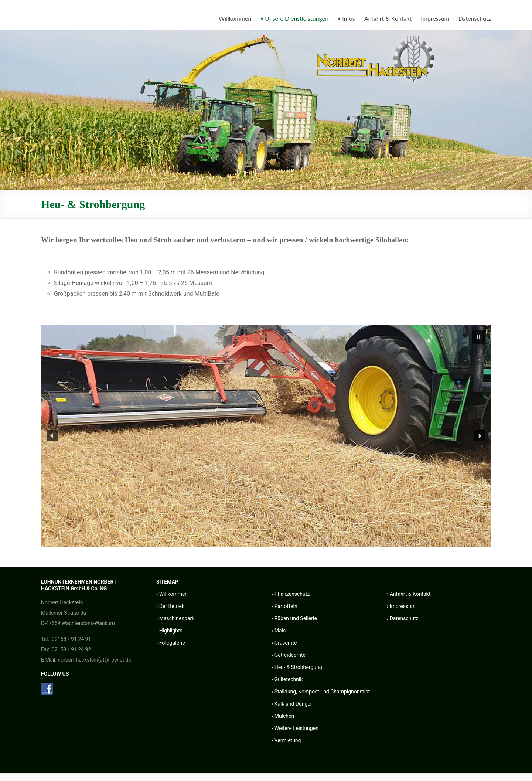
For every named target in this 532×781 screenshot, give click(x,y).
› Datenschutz (403, 618)
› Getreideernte (289, 655)
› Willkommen (172, 594)
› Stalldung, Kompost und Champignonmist (321, 692)
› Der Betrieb (170, 606)
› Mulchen (283, 716)
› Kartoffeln (284, 606)
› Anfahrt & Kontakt (409, 594)
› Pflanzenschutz (291, 594)
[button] (479, 337)
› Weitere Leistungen (295, 728)
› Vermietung (286, 740)
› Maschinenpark (175, 618)
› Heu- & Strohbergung (297, 667)
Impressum (435, 18)
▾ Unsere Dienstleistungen (294, 18)
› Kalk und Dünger (292, 704)
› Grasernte (284, 643)
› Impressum (401, 606)
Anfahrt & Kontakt (388, 18)
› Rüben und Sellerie (294, 618)
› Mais (279, 631)
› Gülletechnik (287, 679)
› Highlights (169, 631)
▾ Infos (346, 18)
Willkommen (235, 18)
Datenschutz (475, 18)
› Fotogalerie (171, 643)
